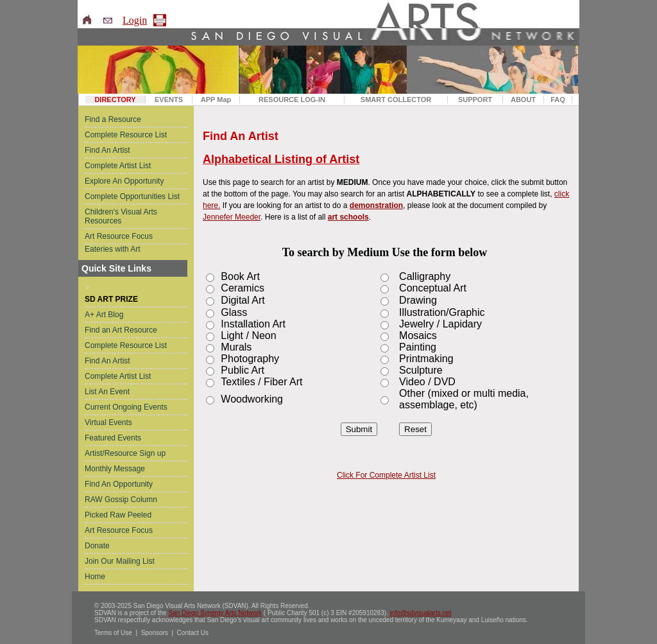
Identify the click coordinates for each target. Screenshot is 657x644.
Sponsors (155, 633)
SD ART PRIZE (111, 299)
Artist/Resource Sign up (125, 453)
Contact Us (193, 633)
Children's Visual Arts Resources (121, 216)
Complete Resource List (126, 135)
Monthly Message (115, 469)
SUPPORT (475, 100)
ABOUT (523, 100)
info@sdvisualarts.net (421, 613)
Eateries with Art (113, 249)
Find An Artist (107, 150)
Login (135, 20)
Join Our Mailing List (120, 561)
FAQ (558, 100)
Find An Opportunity (119, 484)
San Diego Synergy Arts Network (215, 613)
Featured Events (113, 438)
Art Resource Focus (119, 236)
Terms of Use (113, 633)
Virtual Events (108, 422)
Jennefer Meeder (232, 217)
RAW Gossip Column (121, 500)
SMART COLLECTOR (396, 100)
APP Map (216, 100)
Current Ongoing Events (126, 407)
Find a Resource (113, 119)
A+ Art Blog (104, 315)
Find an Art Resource (121, 330)
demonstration (376, 205)
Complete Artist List (118, 166)
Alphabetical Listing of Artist (281, 159)
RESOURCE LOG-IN (292, 100)
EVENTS (169, 100)
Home (95, 577)
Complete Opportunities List (132, 196)
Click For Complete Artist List (386, 475)
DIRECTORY (115, 100)
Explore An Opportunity (124, 181)
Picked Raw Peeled (118, 515)
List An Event (107, 392)
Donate (97, 546)
